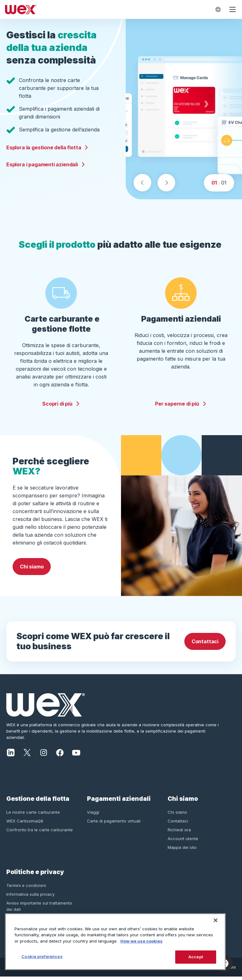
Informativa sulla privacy (30, 897)
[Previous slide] (142, 186)
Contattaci (205, 645)
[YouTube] (76, 755)
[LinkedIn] (11, 755)
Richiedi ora (179, 833)
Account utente (183, 842)
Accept (196, 957)
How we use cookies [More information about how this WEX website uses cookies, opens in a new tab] (141, 941)
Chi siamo (32, 570)
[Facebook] (60, 755)
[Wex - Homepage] (107, 9)
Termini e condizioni (26, 889)
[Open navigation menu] (233, 9)
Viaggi (93, 815)
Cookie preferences (42, 956)
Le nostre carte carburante (33, 815)
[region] (115, 942)
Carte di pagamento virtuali (114, 824)
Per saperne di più (181, 407)
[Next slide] (166, 186)
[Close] (216, 920)
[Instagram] (43, 755)
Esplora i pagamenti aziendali (46, 166)
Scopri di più (61, 407)
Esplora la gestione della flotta (47, 149)
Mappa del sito (182, 850)
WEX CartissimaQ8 (25, 824)
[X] (27, 755)
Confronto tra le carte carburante (40, 833)
